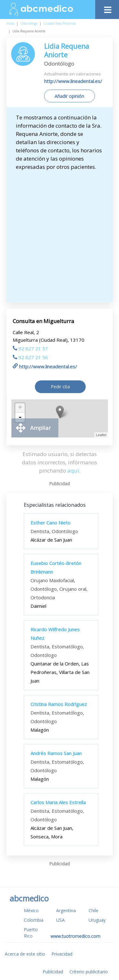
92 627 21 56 (30, 357)
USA (60, 920)
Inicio (10, 23)
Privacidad (62, 954)
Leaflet (101, 435)
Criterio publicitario (89, 972)
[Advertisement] (60, 234)
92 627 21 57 (30, 348)
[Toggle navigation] (107, 8)
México (31, 910)
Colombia (34, 920)
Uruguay (97, 920)
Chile (93, 910)
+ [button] (20, 408)
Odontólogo (29, 23)
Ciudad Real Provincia (60, 23)
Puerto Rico (31, 933)
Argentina (66, 910)
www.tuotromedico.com (75, 936)
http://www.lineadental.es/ (73, 81)
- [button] (20, 417)
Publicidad (53, 972)
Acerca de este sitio (25, 954)
